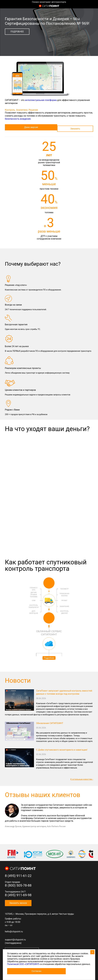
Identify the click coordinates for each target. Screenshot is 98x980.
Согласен (36, 971)
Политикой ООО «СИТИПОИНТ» (23, 964)
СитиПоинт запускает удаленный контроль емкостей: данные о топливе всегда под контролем (64, 692)
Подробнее (17, 32)
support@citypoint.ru (15, 940)
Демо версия (31, 127)
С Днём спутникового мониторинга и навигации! (62, 750)
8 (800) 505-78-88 (18, 885)
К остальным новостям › (82, 779)
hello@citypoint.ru (14, 932)
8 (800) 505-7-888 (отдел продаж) (93, 6)
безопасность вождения (18, 119)
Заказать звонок (18, 903)
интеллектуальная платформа (41, 100)
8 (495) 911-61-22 (18, 876)
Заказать (75, 129)
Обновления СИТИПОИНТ (50, 723)
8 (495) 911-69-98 (18, 895)
